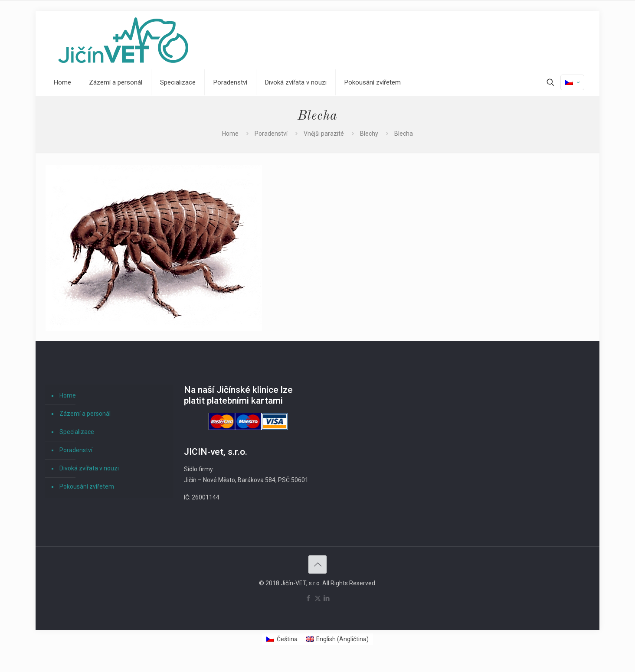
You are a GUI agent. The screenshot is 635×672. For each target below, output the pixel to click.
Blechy (369, 134)
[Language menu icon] (572, 82)
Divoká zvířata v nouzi (89, 468)
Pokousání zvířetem (87, 486)
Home (230, 134)
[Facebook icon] (309, 598)
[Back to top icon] (317, 564)
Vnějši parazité (324, 134)
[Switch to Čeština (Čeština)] (282, 639)
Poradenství (271, 134)
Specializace (77, 432)
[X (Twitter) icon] (318, 598)
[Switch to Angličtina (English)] (338, 639)
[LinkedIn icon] (327, 598)
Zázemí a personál (85, 414)
